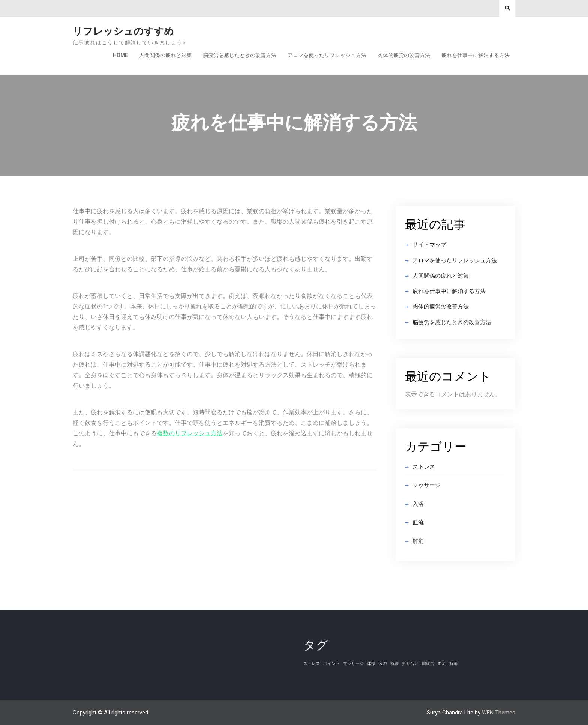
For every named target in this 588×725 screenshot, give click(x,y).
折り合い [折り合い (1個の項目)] (410, 664)
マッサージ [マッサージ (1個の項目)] (353, 664)
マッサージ (427, 485)
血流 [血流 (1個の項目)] (442, 664)
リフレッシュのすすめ (123, 31)
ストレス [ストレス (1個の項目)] (312, 664)
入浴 (418, 504)
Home (120, 55)
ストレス (424, 467)
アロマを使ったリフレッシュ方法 (327, 55)
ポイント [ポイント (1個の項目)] (331, 664)
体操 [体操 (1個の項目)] (371, 664)
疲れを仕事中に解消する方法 (475, 55)
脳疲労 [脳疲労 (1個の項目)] (428, 664)
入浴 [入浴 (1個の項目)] (383, 664)
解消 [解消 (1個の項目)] (453, 664)
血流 (418, 522)
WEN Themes (499, 713)
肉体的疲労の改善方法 (404, 55)
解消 (418, 541)
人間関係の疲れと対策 (165, 55)
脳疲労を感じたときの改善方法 (240, 55)
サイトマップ (429, 245)
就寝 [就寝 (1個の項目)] (394, 664)
